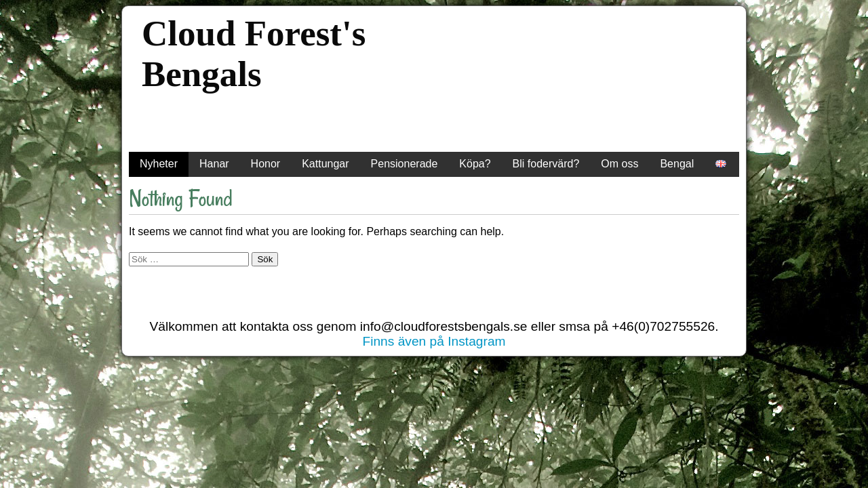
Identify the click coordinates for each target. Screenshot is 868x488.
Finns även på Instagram (434, 341)
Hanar (214, 164)
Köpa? (475, 164)
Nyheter (159, 164)
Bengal (677, 164)
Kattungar (325, 164)
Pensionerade (405, 164)
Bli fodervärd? (546, 164)
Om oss (619, 164)
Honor (266, 164)
